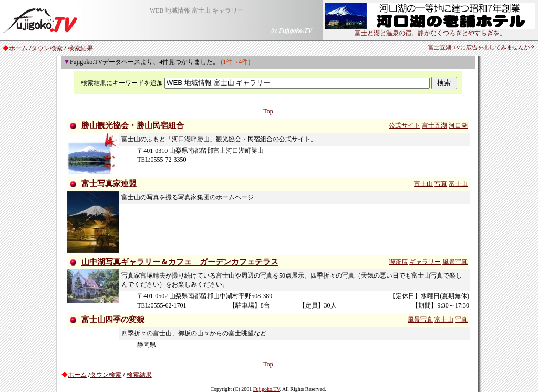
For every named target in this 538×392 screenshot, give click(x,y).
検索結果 (80, 48)
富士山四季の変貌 (113, 320)
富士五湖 (434, 125)
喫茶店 (398, 262)
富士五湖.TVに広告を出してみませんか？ (482, 47)
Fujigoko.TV (267, 389)
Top (268, 111)
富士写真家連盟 (109, 184)
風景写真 (455, 262)
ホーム (18, 48)
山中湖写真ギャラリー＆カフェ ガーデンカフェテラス (180, 262)
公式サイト (405, 125)
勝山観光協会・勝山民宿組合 (133, 125)
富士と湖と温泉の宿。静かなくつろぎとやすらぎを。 (430, 30)
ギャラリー (425, 262)
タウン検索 (47, 48)
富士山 (423, 184)
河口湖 (458, 125)
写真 (441, 184)
